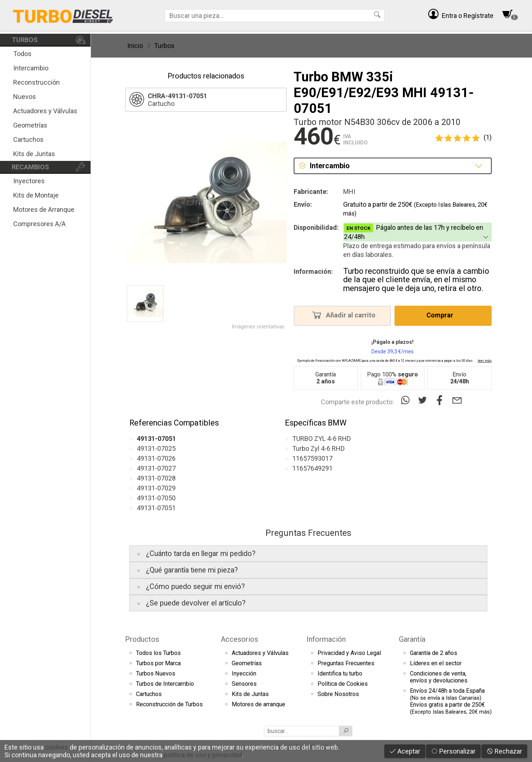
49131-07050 (156, 498)
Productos (142, 639)
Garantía (412, 639)
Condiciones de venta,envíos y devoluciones (439, 677)
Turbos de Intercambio (165, 684)
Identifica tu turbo (340, 673)
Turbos (164, 46)
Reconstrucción (36, 82)
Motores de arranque (258, 704)
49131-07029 (156, 488)
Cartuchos (28, 139)
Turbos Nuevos (156, 673)
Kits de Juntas (34, 154)
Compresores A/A (39, 224)
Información (326, 639)
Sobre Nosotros (338, 694)
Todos (22, 54)
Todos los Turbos (158, 653)
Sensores (244, 684)
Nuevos (25, 97)
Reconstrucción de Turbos (169, 704)
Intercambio (31, 68)
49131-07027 (156, 468)
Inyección (244, 673)
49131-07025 (156, 448)
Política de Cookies (343, 684)
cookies (57, 747)
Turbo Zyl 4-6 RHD (318, 448)
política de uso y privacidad (203, 755)
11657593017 (312, 458)
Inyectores (29, 181)
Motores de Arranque (44, 209)
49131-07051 (156, 508)
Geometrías (30, 125)
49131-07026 (156, 458)
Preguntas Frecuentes (346, 663)
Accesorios (239, 639)
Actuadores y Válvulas (45, 111)
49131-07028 (156, 478)
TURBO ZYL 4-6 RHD (322, 439)
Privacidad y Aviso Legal (349, 653)
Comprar (442, 315)
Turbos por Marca (158, 663)
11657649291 (312, 468)
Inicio (135, 46)
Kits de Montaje (36, 195)
